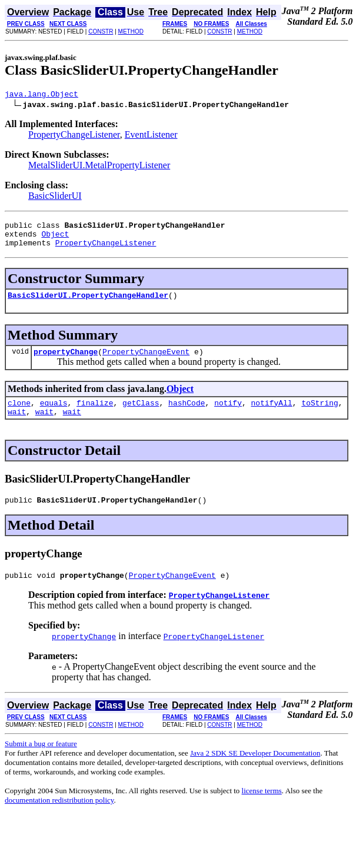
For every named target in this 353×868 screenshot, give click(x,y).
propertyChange (66, 362)
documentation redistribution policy (59, 818)
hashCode (187, 415)
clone (19, 415)
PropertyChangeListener (74, 136)
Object (55, 239)
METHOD (131, 31)
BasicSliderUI (55, 197)
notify (228, 415)
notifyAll (272, 415)
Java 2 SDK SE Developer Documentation (255, 771)
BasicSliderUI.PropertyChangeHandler (88, 304)
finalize (95, 415)
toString (319, 415)
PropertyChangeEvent (146, 362)
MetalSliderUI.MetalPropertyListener (99, 167)
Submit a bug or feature (41, 761)
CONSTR (101, 31)
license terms (262, 808)
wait (17, 425)
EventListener (151, 136)
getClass (141, 415)
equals (54, 415)
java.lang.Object (41, 95)
